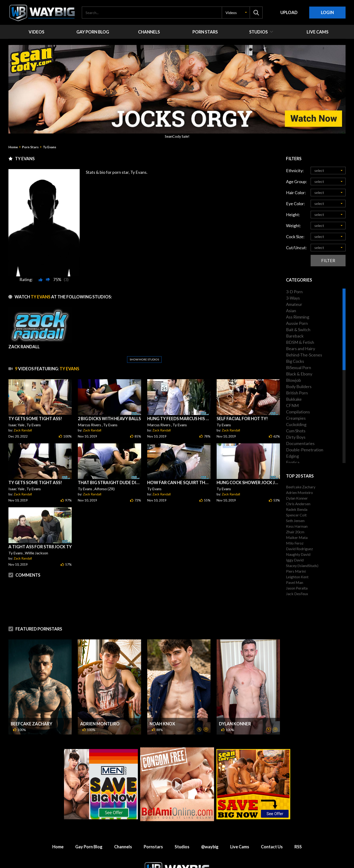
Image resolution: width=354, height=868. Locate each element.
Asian (291, 311)
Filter (328, 260)
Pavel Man (295, 582)
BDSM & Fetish (300, 342)
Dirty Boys (296, 437)
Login (327, 12)
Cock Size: (295, 237)
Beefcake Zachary (32, 724)
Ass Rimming (298, 317)
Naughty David (298, 554)
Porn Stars (30, 147)
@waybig (210, 847)
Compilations (298, 412)
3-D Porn (294, 292)
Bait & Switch (298, 330)
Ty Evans (50, 147)
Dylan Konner (235, 724)
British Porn (297, 393)
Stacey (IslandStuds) (302, 566)
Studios (182, 847)
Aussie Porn (297, 323)
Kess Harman (297, 526)
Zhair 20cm (295, 532)
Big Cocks (295, 361)
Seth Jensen (295, 521)
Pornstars (153, 847)
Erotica (293, 462)
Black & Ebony (299, 374)
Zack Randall (23, 430)
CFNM (292, 405)
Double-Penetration (305, 450)
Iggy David (295, 560)
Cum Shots (296, 431)
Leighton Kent (297, 577)
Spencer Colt (296, 515)
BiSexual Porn (299, 367)
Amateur (294, 304)
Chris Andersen (298, 504)
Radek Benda (297, 509)
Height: (293, 215)
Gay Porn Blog (89, 847)
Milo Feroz (295, 543)
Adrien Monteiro (100, 724)
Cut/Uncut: (296, 248)
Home (13, 147)
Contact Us (272, 847)
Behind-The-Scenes (304, 355)
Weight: (294, 226)
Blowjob (294, 380)
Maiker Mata (297, 537)
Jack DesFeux (297, 594)
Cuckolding (296, 424)
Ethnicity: (295, 171)
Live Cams (240, 847)
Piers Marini (296, 571)
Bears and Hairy (301, 349)
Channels (123, 847)
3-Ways (293, 298)
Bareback (295, 336)
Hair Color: (296, 193)
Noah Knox (162, 724)
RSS (298, 847)
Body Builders (299, 386)
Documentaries (300, 443)
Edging (292, 456)
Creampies (296, 418)
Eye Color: (296, 204)
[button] (236, 13)
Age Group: (297, 182)
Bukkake (294, 399)
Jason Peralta (297, 588)
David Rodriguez (299, 549)
